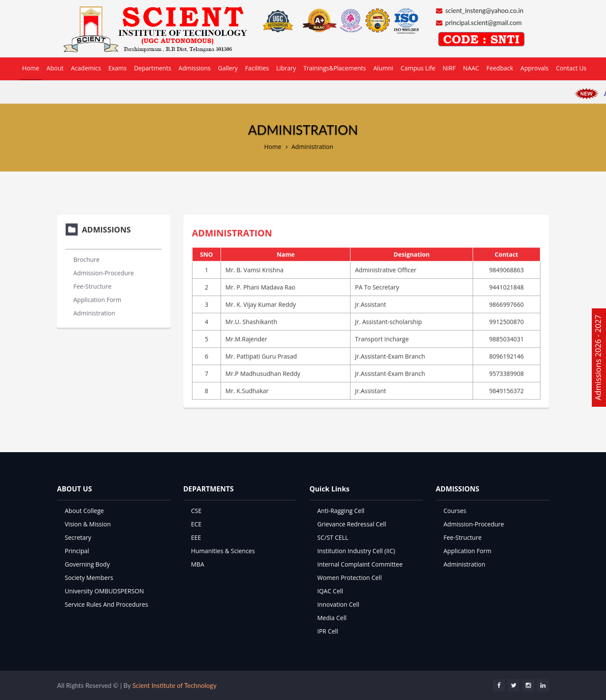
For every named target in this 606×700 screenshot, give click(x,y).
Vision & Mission (88, 524)
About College (84, 511)
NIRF (449, 68)
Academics (86, 68)
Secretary (78, 537)
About (55, 68)
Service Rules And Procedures (106, 604)
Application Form (97, 299)
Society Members (89, 578)
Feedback (500, 68)
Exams (118, 68)
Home (31, 68)
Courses (455, 511)
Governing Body (87, 564)
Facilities (257, 68)
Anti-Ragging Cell (341, 511)
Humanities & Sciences (223, 551)
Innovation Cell (338, 604)
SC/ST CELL (333, 537)
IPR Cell (328, 631)
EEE (196, 537)
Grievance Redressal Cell (352, 524)
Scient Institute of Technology (175, 685)
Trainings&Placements (335, 68)
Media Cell (332, 618)
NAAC (471, 68)
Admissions (195, 68)
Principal (77, 551)
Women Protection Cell (349, 578)
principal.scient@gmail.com (484, 22)
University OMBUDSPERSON (104, 591)
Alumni (383, 68)
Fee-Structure (92, 285)
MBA (198, 564)
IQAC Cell (330, 591)
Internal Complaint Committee (360, 564)
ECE (196, 524)
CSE (196, 511)
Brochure (87, 258)
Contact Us (571, 68)
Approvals (535, 68)
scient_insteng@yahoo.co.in (484, 10)
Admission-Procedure (104, 272)
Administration (312, 147)
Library (286, 68)
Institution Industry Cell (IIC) (356, 551)
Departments (152, 68)
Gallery (228, 68)
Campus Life (418, 68)
